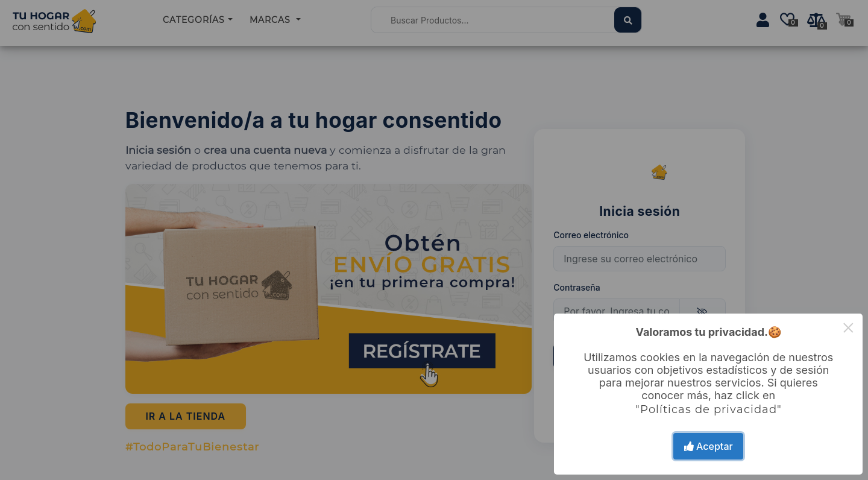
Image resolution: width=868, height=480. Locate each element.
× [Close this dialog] (848, 328)
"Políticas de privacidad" (709, 409)
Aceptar (709, 446)
